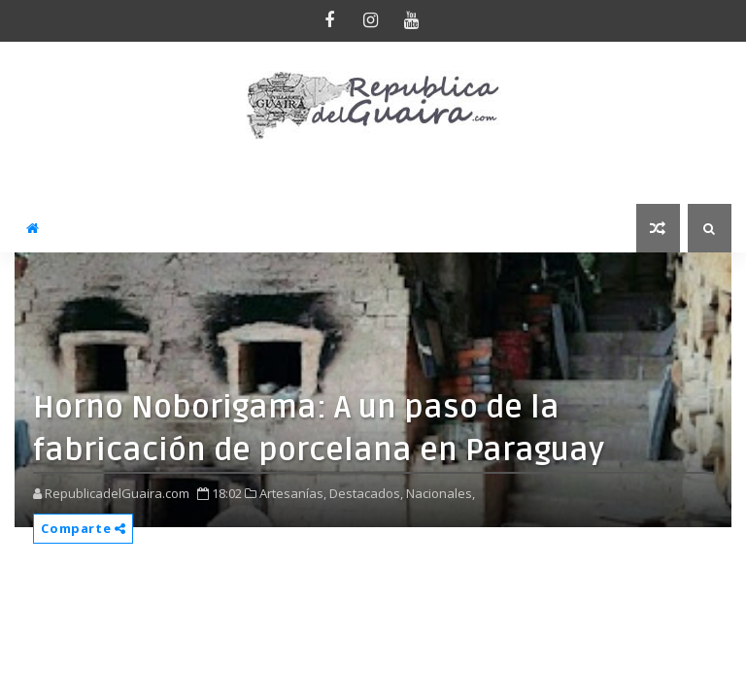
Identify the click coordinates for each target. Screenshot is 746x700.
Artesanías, (293, 493)
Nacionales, (441, 493)
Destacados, (366, 493)
